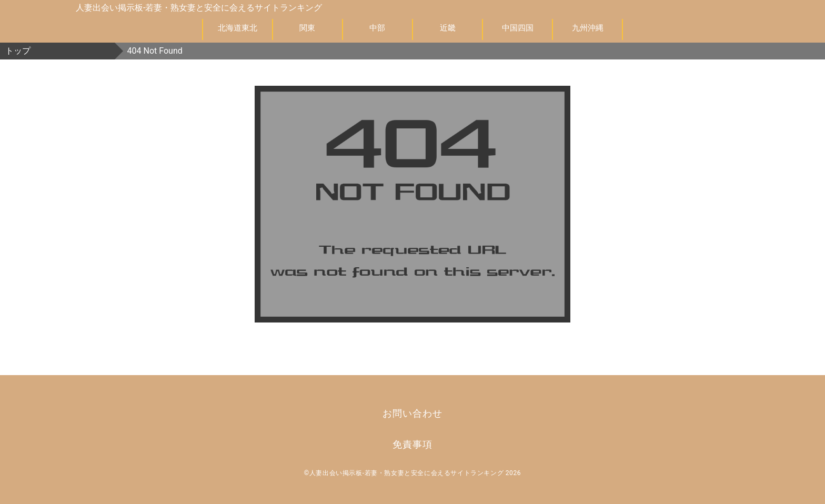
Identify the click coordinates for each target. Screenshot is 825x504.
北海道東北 (238, 28)
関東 (307, 28)
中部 (377, 28)
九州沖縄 (588, 28)
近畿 (448, 28)
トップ (18, 51)
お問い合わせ (412, 413)
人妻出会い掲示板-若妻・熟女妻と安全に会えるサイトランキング (199, 8)
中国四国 (518, 28)
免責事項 (413, 444)
